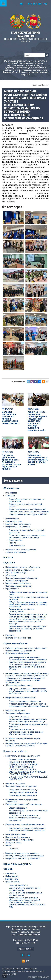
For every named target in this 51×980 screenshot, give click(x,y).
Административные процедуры (20, 570)
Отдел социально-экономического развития (29, 512)
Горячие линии (12, 589)
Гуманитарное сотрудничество (19, 840)
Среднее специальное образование (25, 701)
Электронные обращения (17, 581)
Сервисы (8, 869)
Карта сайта (11, 874)
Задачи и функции (14, 521)
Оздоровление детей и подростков (21, 786)
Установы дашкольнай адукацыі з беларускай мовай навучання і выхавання (28, 658)
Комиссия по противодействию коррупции (25, 824)
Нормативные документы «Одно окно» (23, 567)
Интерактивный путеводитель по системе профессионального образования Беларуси (29, 705)
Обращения (11, 575)
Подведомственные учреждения (20, 651)
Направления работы (15, 751)
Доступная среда (13, 843)
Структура (10, 496)
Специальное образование (18, 713)
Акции (8, 845)
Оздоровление (16, 540)
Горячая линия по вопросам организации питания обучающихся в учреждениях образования (27, 629)
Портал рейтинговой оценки (18, 638)
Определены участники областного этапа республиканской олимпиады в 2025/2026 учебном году (28, 691)
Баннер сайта (12, 879)
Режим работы (12, 519)
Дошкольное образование (17, 653)
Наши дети (14, 849)
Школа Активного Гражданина (23, 759)
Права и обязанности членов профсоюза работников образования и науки (27, 536)
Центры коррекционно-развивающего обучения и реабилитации (26, 733)
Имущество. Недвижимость (18, 837)
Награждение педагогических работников (25, 856)
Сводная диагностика (19, 717)
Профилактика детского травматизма (23, 858)
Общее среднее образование (19, 685)
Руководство (11, 493)
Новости (45, 85)
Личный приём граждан (16, 573)
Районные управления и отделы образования (26, 648)
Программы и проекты (15, 784)
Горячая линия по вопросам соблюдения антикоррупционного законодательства (27, 829)
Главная (36, 85)
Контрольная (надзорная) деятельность (24, 804)
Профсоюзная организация (18, 527)
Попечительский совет (16, 834)
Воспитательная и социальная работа (23, 756)
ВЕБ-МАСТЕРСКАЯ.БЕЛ (38, 977)
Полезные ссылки (17, 546)
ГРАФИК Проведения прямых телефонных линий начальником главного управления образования (28, 604)
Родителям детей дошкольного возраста (27, 662)
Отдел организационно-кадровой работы (28, 514)
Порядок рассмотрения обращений (21, 578)
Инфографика (12, 876)
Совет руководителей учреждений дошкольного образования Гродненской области (27, 667)
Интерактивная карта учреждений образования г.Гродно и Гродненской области (27, 745)
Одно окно (9, 563)
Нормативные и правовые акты (23, 795)
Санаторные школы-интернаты (23, 792)
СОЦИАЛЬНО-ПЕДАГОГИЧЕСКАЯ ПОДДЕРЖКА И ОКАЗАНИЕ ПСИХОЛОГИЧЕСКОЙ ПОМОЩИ (24, 767)
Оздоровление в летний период (23, 790)
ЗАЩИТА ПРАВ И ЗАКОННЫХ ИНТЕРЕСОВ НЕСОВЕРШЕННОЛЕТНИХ (27, 773)
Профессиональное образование (20, 698)
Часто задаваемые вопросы (18, 586)
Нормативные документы (17, 864)
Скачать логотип (26, 949)
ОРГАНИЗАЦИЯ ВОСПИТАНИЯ (22, 762)
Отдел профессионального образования (27, 509)
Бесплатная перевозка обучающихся (22, 853)
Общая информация (18, 808)
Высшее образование (15, 710)
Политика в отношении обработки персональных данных (21, 551)
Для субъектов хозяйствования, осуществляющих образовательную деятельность (25, 818)
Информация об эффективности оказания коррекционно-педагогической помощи (28, 721)
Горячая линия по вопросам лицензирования (21, 610)
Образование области (15, 643)
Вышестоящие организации (18, 524)
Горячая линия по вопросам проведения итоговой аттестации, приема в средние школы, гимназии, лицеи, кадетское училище (27, 620)
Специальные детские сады (21, 729)
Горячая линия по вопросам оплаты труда (28, 614)
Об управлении (11, 488)
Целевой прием (12, 882)
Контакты (10, 635)
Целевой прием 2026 (18, 885)
